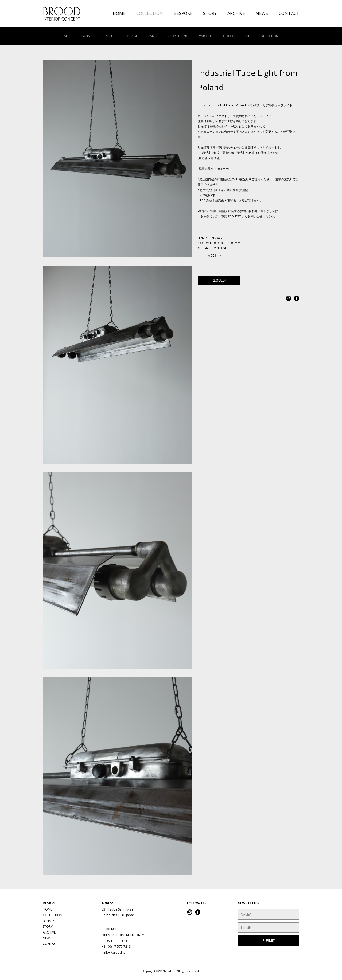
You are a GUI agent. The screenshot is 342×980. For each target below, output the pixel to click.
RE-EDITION (270, 36)
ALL (67, 36)
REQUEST (219, 280)
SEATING (86, 36)
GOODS (229, 36)
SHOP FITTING (178, 36)
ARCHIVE (236, 13)
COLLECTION (150, 13)
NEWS (262, 13)
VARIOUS (206, 36)
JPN (248, 36)
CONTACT (289, 13)
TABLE (108, 36)
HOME (119, 13)
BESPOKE (183, 13)
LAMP (152, 36)
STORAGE (131, 36)
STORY (210, 13)
